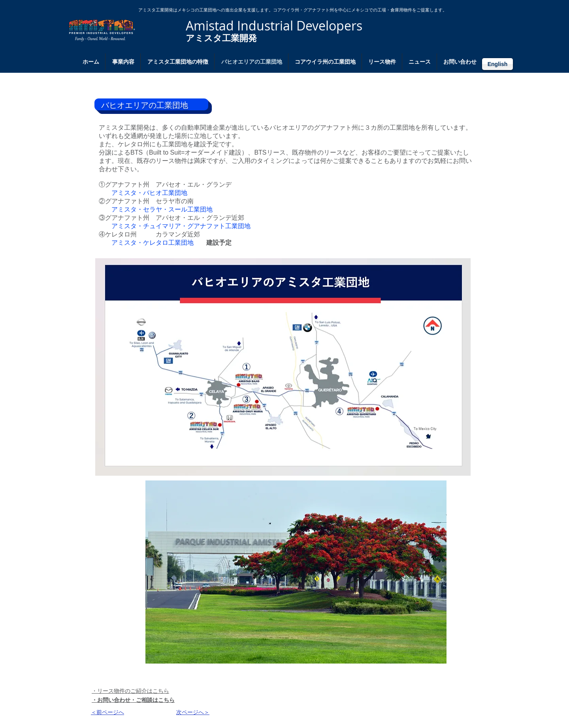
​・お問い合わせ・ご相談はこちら (133, 700)
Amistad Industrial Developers (274, 26)
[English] (497, 64)
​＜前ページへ (107, 712)
